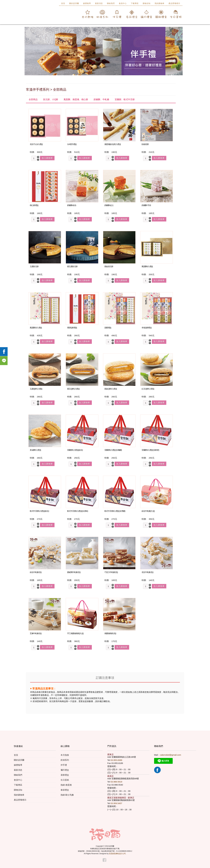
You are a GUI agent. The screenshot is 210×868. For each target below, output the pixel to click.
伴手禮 (64, 765)
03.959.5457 (116, 803)
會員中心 (123, 3)
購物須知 (147, 3)
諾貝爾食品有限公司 (44, 15)
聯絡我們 (111, 3)
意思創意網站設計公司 (117, 854)
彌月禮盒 (65, 770)
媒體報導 (87, 3)
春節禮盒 (65, 790)
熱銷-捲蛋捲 (66, 785)
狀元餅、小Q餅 (51, 99)
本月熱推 (65, 755)
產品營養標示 (174, 3)
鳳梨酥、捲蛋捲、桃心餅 (76, 99)
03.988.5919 (116, 782)
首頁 (63, 3)
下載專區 (135, 3)
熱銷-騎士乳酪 (67, 795)
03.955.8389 (116, 760)
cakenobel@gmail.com (170, 755)
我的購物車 (160, 3)
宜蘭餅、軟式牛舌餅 (125, 99)
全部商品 (33, 99)
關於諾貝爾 (74, 3)
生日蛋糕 (65, 780)
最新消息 (99, 3)
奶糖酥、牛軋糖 (101, 99)
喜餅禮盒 (65, 775)
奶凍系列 (65, 760)
